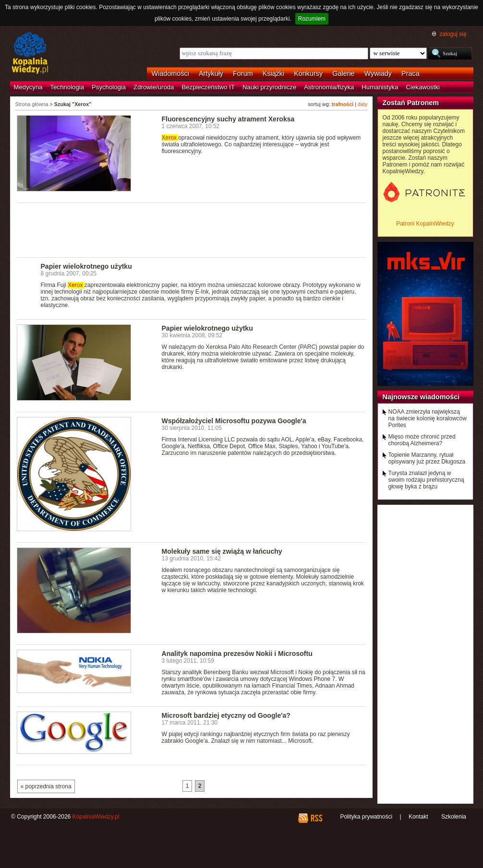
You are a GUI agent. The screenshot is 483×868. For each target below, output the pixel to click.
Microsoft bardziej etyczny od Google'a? (226, 715)
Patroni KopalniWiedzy (425, 224)
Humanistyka (380, 87)
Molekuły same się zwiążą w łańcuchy (222, 551)
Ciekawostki (423, 87)
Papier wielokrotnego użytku (86, 266)
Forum (243, 73)
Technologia (67, 87)
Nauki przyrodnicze (269, 87)
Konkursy (308, 73)
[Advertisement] (192, 229)
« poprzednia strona (46, 786)
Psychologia (109, 87)
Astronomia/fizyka (329, 87)
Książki (274, 73)
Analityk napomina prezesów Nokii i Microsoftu (237, 654)
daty (362, 104)
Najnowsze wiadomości (421, 397)
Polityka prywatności (366, 817)
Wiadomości (170, 73)
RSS (316, 818)
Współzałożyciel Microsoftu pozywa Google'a (234, 421)
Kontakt (418, 817)
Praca (411, 73)
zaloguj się (453, 34)
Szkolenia (454, 817)
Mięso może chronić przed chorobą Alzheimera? (422, 440)
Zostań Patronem (411, 103)
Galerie (343, 73)
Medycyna (28, 87)
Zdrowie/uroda (154, 87)
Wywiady (378, 73)
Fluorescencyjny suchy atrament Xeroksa (228, 119)
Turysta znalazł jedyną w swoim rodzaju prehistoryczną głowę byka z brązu (426, 480)
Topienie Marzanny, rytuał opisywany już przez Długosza (427, 458)
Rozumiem (312, 19)
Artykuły (211, 73)
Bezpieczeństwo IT (208, 87)
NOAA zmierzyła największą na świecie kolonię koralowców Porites (428, 418)
